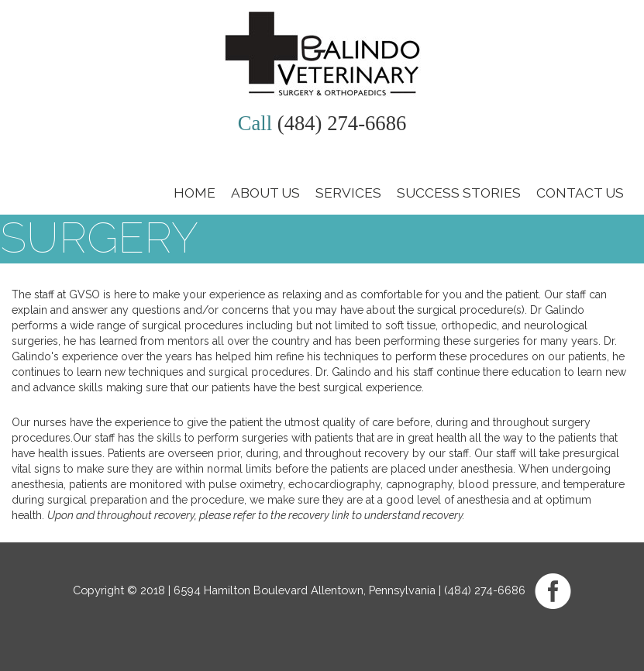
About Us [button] (265, 193)
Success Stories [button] (459, 193)
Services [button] (348, 193)
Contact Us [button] (580, 193)
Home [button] (195, 193)
